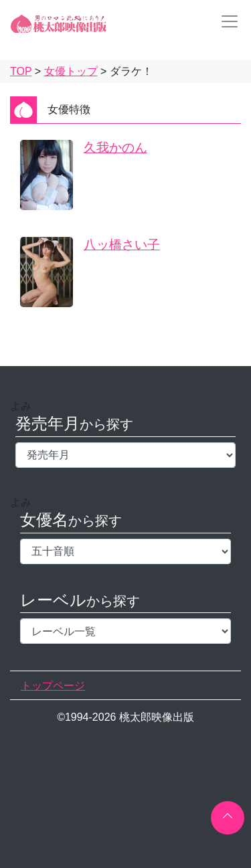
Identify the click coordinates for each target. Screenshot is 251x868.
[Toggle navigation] (226, 21)
